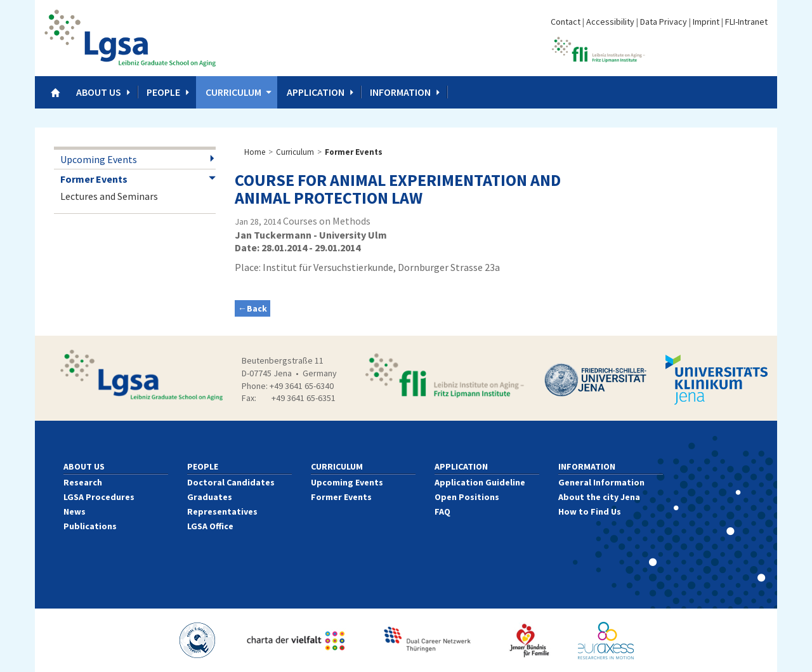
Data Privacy (664, 22)
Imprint (706, 22)
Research (83, 482)
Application (316, 92)
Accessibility (610, 22)
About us (99, 92)
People (163, 92)
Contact (566, 22)
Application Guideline (480, 482)
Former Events (94, 179)
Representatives (222, 511)
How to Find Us (590, 511)
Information (400, 92)
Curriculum (233, 92)
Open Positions (467, 497)
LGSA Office (210, 526)
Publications (90, 526)
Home (255, 152)
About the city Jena (599, 497)
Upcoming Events (99, 159)
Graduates (210, 497)
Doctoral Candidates (231, 482)
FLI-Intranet (746, 22)
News (75, 511)
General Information (601, 482)
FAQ (442, 511)
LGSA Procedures (99, 497)
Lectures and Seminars (109, 196)
